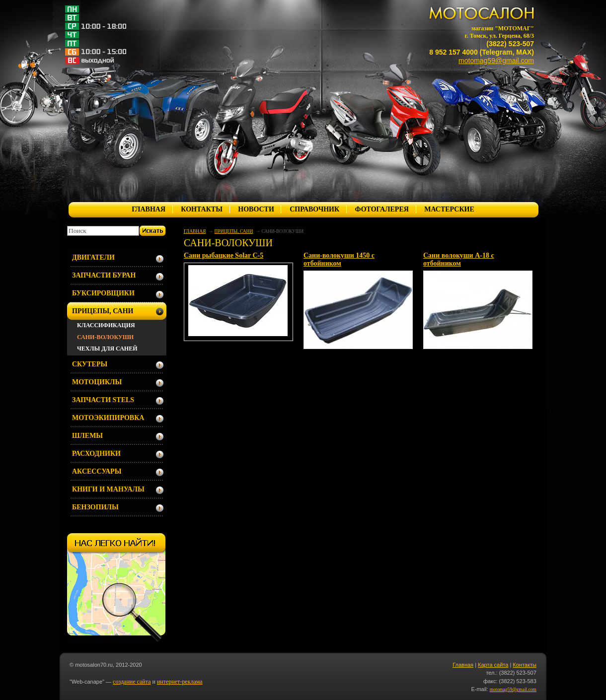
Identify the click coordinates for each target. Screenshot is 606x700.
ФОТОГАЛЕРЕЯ (381, 209)
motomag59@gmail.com (496, 61)
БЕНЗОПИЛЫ (95, 507)
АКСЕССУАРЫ (97, 471)
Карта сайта (493, 665)
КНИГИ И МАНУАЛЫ (108, 489)
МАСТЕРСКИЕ (449, 209)
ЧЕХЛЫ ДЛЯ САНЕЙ (107, 349)
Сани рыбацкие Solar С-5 (224, 255)
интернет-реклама (180, 682)
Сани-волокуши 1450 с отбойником (339, 259)
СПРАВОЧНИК (314, 209)
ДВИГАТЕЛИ (93, 257)
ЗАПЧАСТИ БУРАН (104, 275)
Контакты (525, 665)
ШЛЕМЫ (87, 436)
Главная (463, 665)
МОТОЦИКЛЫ (97, 382)
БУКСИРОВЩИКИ (103, 293)
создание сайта (132, 682)
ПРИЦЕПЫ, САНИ (234, 231)
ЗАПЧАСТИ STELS (103, 400)
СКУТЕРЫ (90, 364)
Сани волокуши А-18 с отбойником (459, 259)
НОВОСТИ (256, 209)
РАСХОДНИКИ (96, 454)
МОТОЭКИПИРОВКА (108, 418)
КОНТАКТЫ (202, 209)
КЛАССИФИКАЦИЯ (106, 325)
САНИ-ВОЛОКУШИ (105, 337)
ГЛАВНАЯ (149, 209)
